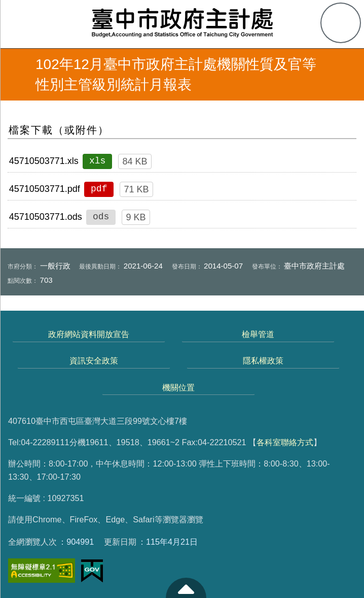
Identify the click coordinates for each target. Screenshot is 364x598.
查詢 (341, 23)
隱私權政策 (263, 360)
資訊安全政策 (94, 360)
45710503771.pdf (45, 189)
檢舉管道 (258, 334)
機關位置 (178, 387)
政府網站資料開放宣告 (89, 334)
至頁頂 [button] (186, 588)
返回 (16, 75)
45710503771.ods (46, 217)
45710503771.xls (44, 161)
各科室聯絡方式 (285, 442)
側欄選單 (23, 23)
